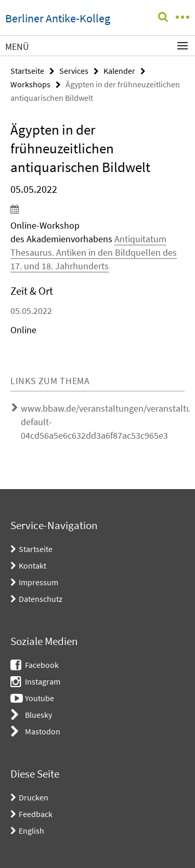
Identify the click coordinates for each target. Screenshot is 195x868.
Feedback (36, 814)
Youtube (40, 698)
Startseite (27, 71)
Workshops (30, 84)
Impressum (38, 582)
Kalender (119, 71)
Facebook (42, 665)
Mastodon (43, 731)
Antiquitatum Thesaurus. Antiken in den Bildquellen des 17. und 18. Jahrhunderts (94, 252)
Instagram (43, 681)
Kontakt (32, 565)
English (31, 831)
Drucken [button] (34, 797)
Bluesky (38, 715)
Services (74, 71)
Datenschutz (41, 599)
